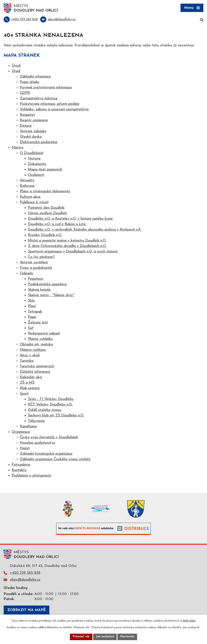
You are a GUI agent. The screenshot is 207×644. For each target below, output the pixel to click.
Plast (32, 306)
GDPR (25, 93)
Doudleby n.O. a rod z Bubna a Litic (57, 224)
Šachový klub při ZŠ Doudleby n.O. (56, 416)
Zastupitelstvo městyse (39, 99)
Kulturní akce (30, 197)
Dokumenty (37, 164)
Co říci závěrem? (41, 257)
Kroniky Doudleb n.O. (45, 235)
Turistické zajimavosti (37, 367)
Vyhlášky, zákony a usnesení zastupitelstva (54, 110)
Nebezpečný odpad (44, 334)
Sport (24, 394)
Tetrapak (35, 312)
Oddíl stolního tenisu (45, 410)
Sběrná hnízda (39, 290)
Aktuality (27, 181)
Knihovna (27, 186)
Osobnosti (36, 175)
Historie (34, 159)
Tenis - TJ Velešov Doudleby (51, 399)
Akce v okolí (30, 356)
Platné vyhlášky (40, 339)
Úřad (16, 71)
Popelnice (36, 279)
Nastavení (127, 637)
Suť (31, 328)
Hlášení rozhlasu (33, 350)
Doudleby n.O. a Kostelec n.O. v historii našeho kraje (70, 219)
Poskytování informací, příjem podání (50, 104)
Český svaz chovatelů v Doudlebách (49, 438)
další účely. (189, 621)
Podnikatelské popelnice (47, 285)
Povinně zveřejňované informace (46, 88)
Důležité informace (35, 372)
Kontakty (19, 470)
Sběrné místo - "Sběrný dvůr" (51, 295)
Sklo (31, 301)
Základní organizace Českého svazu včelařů (55, 459)
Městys (18, 148)
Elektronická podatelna (39, 142)
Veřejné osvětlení (34, 263)
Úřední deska (31, 137)
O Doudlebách (32, 153)
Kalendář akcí (31, 377)
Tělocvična (36, 421)
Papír (32, 317)
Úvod (16, 66)
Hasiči (25, 449)
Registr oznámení (34, 121)
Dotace (26, 126)
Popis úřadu (29, 82)
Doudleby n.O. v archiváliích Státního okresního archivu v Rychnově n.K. (85, 230)
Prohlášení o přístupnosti (31, 476)
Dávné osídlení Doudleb (47, 213)
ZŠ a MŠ (27, 383)
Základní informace (35, 77)
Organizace (21, 432)
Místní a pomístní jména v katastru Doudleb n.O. (67, 241)
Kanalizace (28, 427)
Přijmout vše (81, 637)
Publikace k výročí (34, 203)
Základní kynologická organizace (46, 454)
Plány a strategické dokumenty (45, 192)
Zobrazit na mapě (26, 610)
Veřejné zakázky (33, 131)
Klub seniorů (30, 388)
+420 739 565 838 (25, 573)
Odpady (26, 274)
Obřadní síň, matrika (36, 345)
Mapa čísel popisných (45, 170)
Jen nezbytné (105, 637)
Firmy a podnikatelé (36, 268)
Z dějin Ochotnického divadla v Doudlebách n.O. (67, 246)
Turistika (27, 361)
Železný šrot (38, 323)
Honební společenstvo (37, 443)
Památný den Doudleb (46, 208)
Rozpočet (27, 115)
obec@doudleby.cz (25, 580)
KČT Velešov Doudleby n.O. (50, 405)
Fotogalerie (21, 465)
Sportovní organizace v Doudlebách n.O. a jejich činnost (73, 252)
